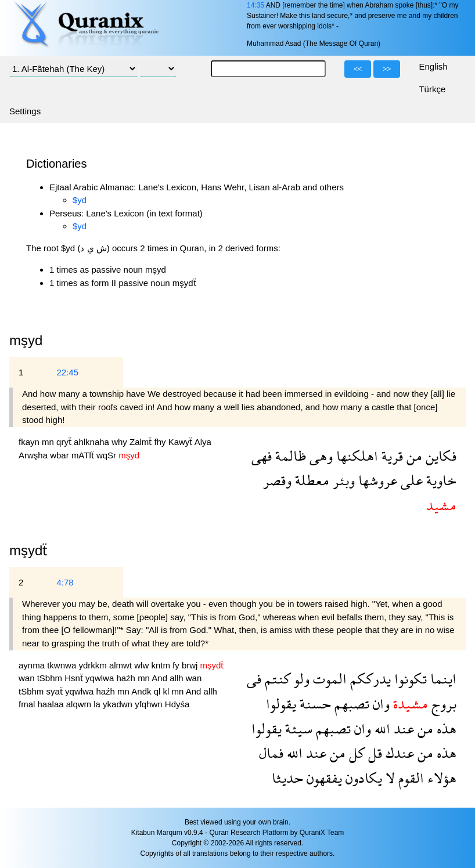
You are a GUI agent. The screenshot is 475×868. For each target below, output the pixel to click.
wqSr (107, 455)
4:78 (65, 582)
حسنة (314, 704)
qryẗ (65, 442)
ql (159, 691)
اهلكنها (355, 456)
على (410, 480)
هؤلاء (440, 778)
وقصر (277, 480)
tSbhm (51, 678)
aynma (33, 665)
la (98, 704)
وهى (319, 456)
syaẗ (56, 691)
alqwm (80, 704)
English (433, 66)
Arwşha (34, 455)
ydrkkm (94, 665)
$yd (80, 200)
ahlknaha (93, 442)
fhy (161, 442)
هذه (445, 728)
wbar (61, 455)
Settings (25, 111)
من (413, 456)
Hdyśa (177, 704)
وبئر (342, 480)
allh (178, 678)
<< (358, 69)
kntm (162, 665)
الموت (328, 679)
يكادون (362, 778)
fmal (28, 704)
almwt (122, 665)
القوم (409, 778)
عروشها (376, 480)
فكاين (439, 456)
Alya (203, 442)
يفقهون (323, 778)
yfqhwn (150, 704)
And (161, 678)
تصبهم (350, 704)
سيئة (297, 728)
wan (28, 678)
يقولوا (281, 704)
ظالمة (289, 456)
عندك (398, 753)
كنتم (276, 679)
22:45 (67, 372)
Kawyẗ (181, 442)
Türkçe (432, 89)
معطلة (310, 480)
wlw (143, 665)
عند (402, 728)
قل (373, 753)
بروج (442, 704)
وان (379, 704)
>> (387, 69)
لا (388, 778)
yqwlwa (101, 678)
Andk (142, 691)
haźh (127, 678)
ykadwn (119, 704)
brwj (191, 665)
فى (254, 679)
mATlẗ (84, 455)
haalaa (52, 704)
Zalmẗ (142, 442)
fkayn (30, 442)
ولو (300, 679)
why (120, 442)
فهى (262, 456)
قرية (391, 456)
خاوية (440, 480)
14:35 (256, 5)
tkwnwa (63, 665)
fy (177, 665)
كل (355, 753)
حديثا (287, 778)
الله (381, 728)
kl (168, 691)
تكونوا (409, 679)
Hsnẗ (75, 678)
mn (49, 442)
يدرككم (369, 679)
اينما (442, 679)
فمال (271, 753)
